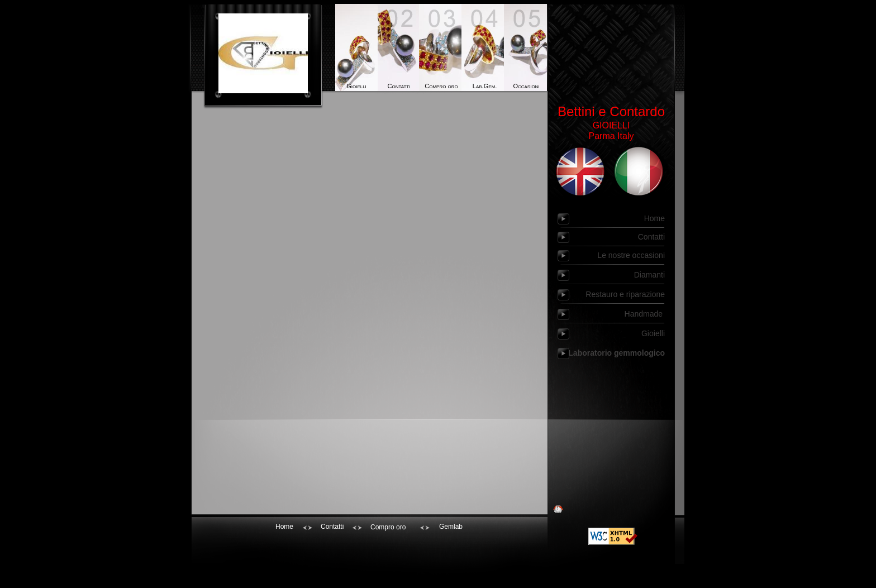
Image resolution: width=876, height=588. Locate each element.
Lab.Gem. (484, 86)
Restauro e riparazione (625, 294)
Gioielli (356, 86)
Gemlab (451, 527)
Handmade (645, 314)
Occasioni (526, 86)
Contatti (399, 86)
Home (654, 218)
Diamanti (649, 275)
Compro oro (441, 86)
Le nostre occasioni (631, 255)
